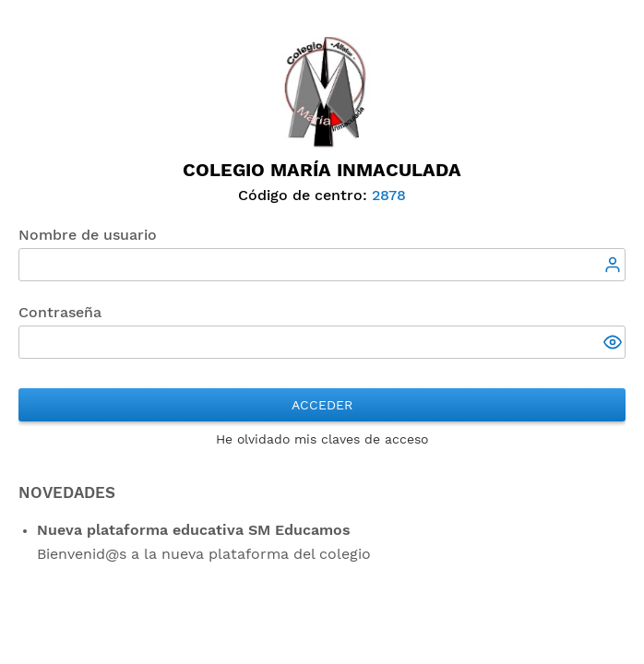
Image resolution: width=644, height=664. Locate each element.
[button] (614, 344)
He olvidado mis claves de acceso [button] (322, 439)
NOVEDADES (67, 492)
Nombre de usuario (88, 235)
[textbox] (322, 265)
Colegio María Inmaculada (322, 170)
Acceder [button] (322, 405)
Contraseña (60, 312)
